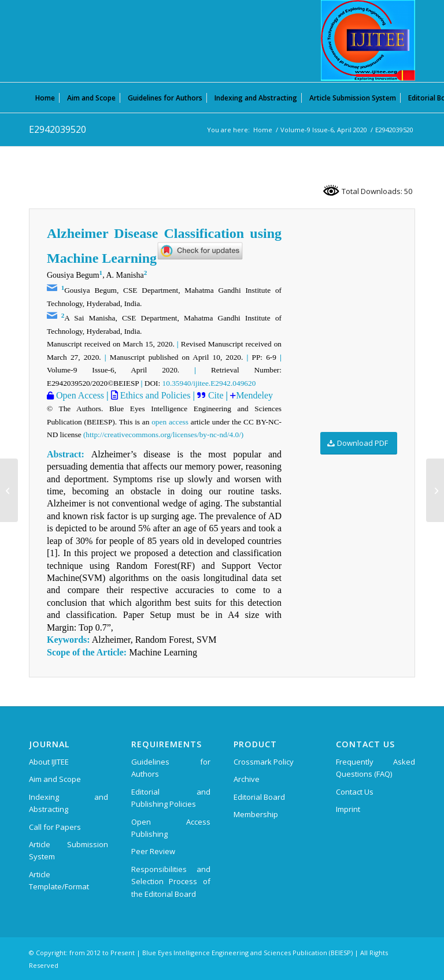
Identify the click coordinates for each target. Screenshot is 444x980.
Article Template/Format (59, 880)
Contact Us (355, 792)
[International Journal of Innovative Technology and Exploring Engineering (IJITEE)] (368, 40)
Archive (247, 779)
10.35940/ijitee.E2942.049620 (209, 383)
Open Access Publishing (171, 828)
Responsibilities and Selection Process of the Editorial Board (171, 882)
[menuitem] (45, 98)
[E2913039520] (9, 490)
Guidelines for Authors (171, 768)
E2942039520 (58, 129)
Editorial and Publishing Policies (171, 798)
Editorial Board (259, 797)
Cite (216, 395)
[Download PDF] (359, 443)
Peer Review (153, 851)
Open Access (79, 395)
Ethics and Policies (154, 395)
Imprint (348, 809)
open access (170, 422)
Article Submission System (69, 850)
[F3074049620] (435, 490)
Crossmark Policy (264, 762)
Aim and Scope (55, 779)
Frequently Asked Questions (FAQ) (375, 768)
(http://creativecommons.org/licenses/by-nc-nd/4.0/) (163, 435)
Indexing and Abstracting (69, 803)
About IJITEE (49, 762)
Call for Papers (55, 827)
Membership (256, 814)
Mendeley (254, 395)
